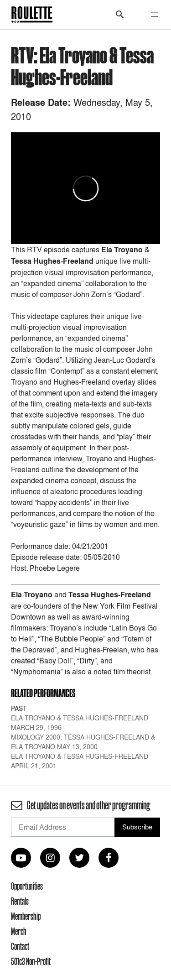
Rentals (20, 901)
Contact (20, 946)
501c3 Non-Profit (31, 961)
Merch (19, 931)
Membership (26, 916)
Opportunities (27, 886)
